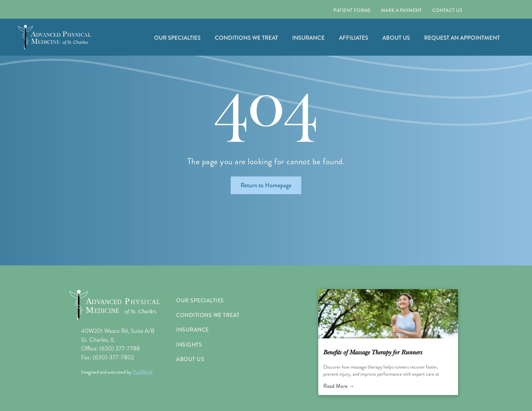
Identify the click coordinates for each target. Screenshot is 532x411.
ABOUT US (396, 38)
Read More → (339, 386)
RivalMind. (143, 372)
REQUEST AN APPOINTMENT (462, 38)
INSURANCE (308, 38)
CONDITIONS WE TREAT (246, 38)
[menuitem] (352, 10)
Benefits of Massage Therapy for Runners (373, 353)
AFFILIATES (354, 38)
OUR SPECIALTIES (177, 38)
